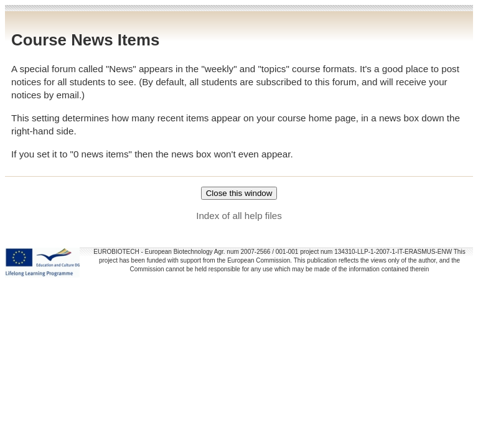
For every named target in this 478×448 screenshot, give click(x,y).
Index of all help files (239, 216)
